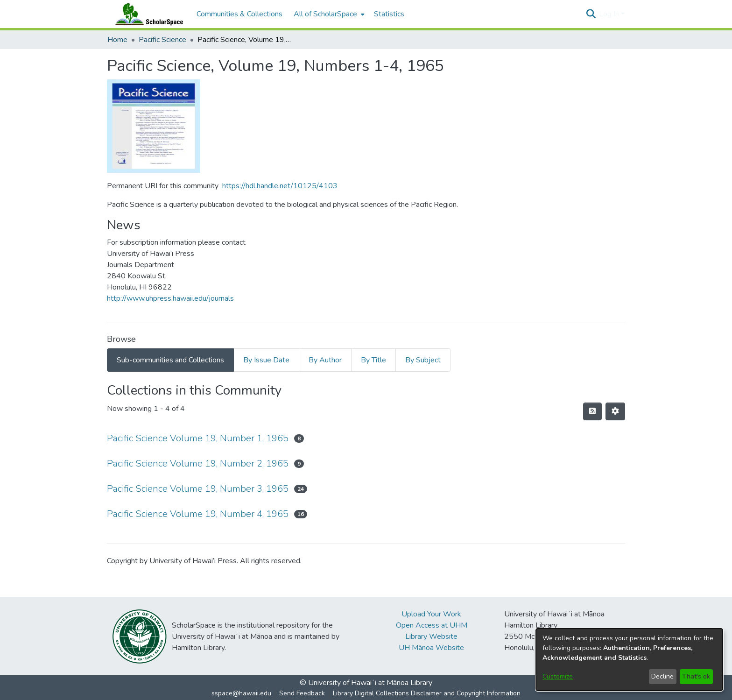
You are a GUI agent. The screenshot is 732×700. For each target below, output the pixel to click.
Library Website (431, 636)
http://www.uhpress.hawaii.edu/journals (170, 298)
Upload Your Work (431, 614)
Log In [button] (610, 14)
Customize (558, 676)
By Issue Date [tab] (266, 360)
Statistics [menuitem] (389, 14)
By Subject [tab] (423, 360)
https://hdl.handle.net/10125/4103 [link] (280, 186)
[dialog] (629, 660)
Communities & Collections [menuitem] (239, 14)
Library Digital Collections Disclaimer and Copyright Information (427, 693)
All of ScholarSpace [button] (325, 14)
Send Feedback (302, 693)
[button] (591, 14)
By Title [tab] (373, 360)
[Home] (147, 14)
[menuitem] (328, 14)
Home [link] (117, 40)
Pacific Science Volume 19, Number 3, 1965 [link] (198, 489)
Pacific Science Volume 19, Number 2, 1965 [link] (198, 463)
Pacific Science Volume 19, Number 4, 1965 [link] (198, 514)
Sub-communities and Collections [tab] (170, 360)
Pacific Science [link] (162, 40)
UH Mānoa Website (431, 648)
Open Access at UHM (432, 625)
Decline (662, 676)
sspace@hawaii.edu (241, 693)
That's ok (696, 676)
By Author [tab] (325, 360)
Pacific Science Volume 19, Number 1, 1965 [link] (198, 438)
